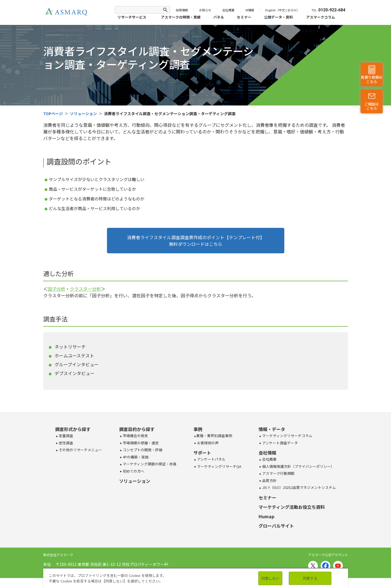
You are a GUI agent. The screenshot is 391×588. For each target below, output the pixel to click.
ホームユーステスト (74, 355)
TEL (329, 10)
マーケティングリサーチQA (219, 466)
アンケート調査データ (280, 443)
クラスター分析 (85, 289)
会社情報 (267, 453)
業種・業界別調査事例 (214, 436)
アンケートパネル (211, 459)
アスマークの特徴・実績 (181, 17)
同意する (310, 578)
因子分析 (57, 289)
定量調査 (66, 436)
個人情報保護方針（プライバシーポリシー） (298, 466)
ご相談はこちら (372, 106)
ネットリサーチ (70, 347)
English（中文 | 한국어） (282, 10)
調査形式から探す (73, 429)
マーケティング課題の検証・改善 (149, 464)
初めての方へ (133, 471)
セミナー (244, 17)
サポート (202, 453)
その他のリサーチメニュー (80, 450)
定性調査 (66, 443)
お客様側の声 (207, 443)
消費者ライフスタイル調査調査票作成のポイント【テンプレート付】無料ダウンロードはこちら (196, 241)
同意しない (270, 578)
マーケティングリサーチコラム (287, 436)
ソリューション (135, 481)
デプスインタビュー (75, 373)
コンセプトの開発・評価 (142, 450)
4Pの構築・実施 (135, 457)
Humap (266, 516)
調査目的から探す (137, 429)
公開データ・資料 (278, 17)
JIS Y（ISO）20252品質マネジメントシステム (299, 487)
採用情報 (182, 10)
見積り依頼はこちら (372, 79)
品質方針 (269, 480)
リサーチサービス (132, 17)
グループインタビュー (77, 364)
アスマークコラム (321, 17)
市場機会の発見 (135, 436)
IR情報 (250, 10)
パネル (219, 17)
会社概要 (228, 10)
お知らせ (205, 10)
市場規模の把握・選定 (140, 443)
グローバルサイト (276, 526)
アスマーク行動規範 (278, 473)
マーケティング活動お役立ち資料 (292, 507)
